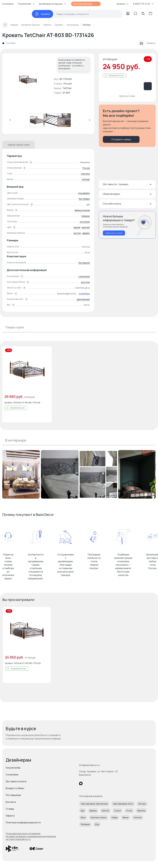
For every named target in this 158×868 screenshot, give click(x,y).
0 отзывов (11, 43)
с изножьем (84, 276)
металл (77, 233)
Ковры (115, 817)
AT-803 (66, 93)
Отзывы (10, 809)
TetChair (67, 88)
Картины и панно (99, 817)
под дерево (84, 193)
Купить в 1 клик (127, 96)
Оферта (10, 816)
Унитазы (138, 817)
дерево (86, 233)
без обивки (84, 199)
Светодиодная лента (123, 804)
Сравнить (147, 43)
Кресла (105, 811)
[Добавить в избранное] (47, 351)
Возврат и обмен (15, 788)
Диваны (93, 811)
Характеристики (19, 145)
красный (86, 227)
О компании (8, 4)
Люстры (142, 804)
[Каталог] (43, 14)
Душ (97, 824)
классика (85, 174)
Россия (86, 168)
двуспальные (83, 299)
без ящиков (84, 263)
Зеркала (141, 811)
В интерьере (16, 440)
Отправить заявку (121, 139)
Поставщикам (13, 795)
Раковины (85, 824)
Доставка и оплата (16, 781)
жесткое (85, 282)
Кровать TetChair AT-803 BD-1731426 (23, 663)
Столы (129, 811)
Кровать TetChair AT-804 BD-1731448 (22, 402)
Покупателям (13, 768)
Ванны (126, 817)
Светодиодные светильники (94, 804)
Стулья (117, 811)
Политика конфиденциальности (23, 822)
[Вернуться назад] (5, 25)
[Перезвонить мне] (127, 225)
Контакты (11, 802)
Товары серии (15, 327)
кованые (86, 216)
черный (77, 227)
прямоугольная (82, 210)
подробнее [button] (84, 294)
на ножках (85, 222)
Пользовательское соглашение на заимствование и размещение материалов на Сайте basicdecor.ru (31, 836)
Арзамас (122, 4)
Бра (83, 811)
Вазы (83, 817)
